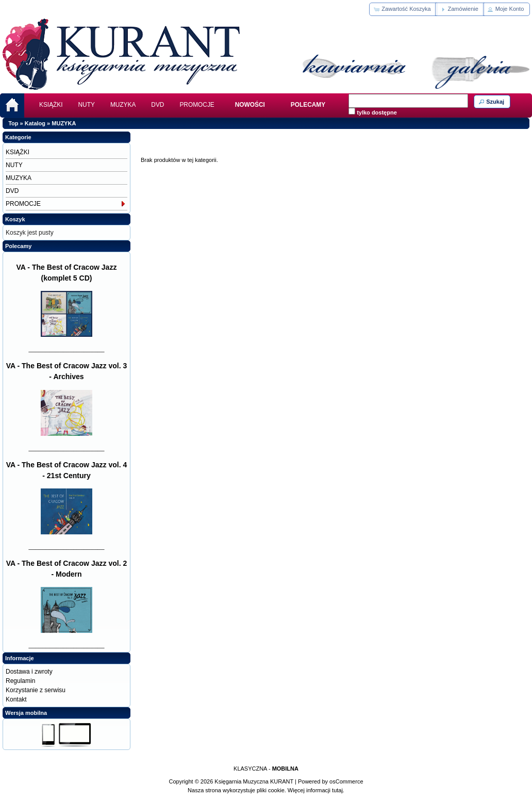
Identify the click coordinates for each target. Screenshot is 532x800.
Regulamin (20, 681)
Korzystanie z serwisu (36, 690)
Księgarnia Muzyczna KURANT (254, 781)
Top (13, 123)
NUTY (87, 105)
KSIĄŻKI (51, 105)
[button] (403, 9)
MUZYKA (123, 105)
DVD (157, 105)
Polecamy (18, 246)
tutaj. (337, 790)
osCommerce (346, 781)
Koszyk (15, 219)
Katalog (35, 123)
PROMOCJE (197, 105)
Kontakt (16, 699)
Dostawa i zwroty (29, 672)
